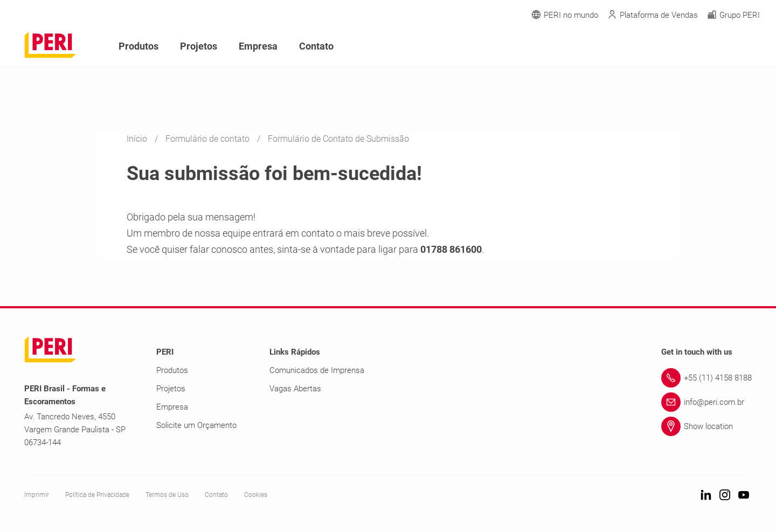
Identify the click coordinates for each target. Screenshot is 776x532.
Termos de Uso (167, 495)
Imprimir (37, 495)
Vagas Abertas (295, 389)
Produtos (138, 46)
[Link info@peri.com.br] (706, 402)
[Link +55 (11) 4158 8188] (706, 378)
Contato (316, 46)
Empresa (258, 46)
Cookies (256, 495)
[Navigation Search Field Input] (695, 47)
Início (138, 139)
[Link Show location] (706, 426)
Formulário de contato (209, 139)
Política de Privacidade (97, 495)
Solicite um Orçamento (196, 425)
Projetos (199, 46)
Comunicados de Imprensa (317, 370)
